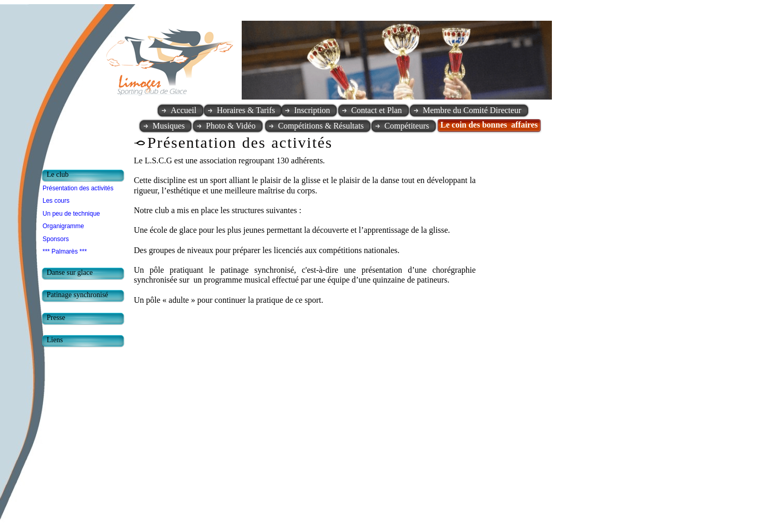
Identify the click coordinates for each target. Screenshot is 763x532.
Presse (56, 318)
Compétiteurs (407, 126)
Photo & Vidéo (231, 126)
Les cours (56, 201)
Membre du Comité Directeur (472, 110)
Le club (58, 174)
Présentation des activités (78, 188)
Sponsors (56, 239)
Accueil (184, 110)
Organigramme (63, 226)
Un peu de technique (71, 214)
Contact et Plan (377, 110)
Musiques (169, 126)
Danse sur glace (70, 272)
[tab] (86, 176)
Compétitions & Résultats (321, 126)
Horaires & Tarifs (246, 110)
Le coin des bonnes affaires (489, 125)
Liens (55, 340)
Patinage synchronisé (78, 295)
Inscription (312, 110)
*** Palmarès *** (65, 251)
